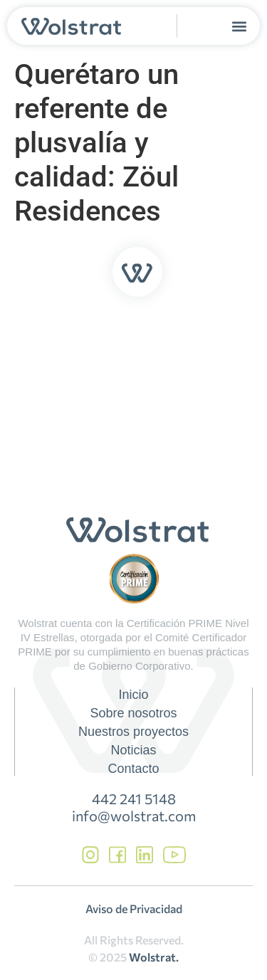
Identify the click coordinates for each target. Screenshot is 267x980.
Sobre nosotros (133, 713)
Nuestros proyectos (133, 732)
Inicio (133, 695)
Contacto (133, 769)
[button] (240, 26)
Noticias (133, 750)
